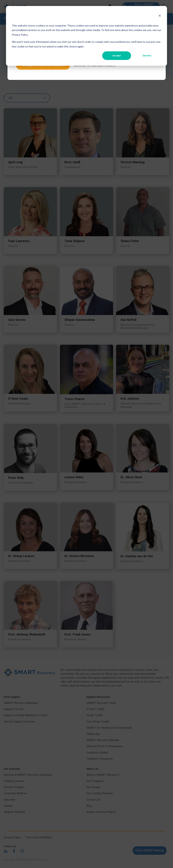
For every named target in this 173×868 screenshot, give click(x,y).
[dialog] (86, 36)
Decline (147, 56)
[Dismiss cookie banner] (160, 16)
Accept (117, 56)
